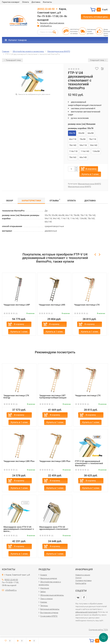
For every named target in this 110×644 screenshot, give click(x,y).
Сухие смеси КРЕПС (49, 616)
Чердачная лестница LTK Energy (16, 397)
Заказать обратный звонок (52, 23)
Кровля (44, 575)
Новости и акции (83, 575)
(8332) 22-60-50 (46, 9)
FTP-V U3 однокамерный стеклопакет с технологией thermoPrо (89, 463)
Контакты (47, 2)
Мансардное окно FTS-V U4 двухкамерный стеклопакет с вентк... (19, 529)
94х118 (83, 145)
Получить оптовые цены (95, 17)
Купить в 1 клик (90, 174)
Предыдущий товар (12, 60)
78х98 (83, 139)
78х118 (92, 139)
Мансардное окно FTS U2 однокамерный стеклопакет (54, 528)
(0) (11, 314)
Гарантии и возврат (11, 2)
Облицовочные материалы (52, 595)
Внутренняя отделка (49, 613)
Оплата (26, 2)
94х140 (94, 145)
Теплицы (44, 606)
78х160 (73, 157)
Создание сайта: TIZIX (98, 630)
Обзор (10, 201)
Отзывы (55, 200)
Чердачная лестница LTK (87, 305)
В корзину (91, 169)
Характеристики (31, 201)
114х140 (85, 151)
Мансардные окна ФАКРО (89, 184)
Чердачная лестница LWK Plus (19, 461)
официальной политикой (86, 612)
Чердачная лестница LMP (17, 305)
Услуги (78, 578)
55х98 (81, 133)
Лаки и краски (46, 599)
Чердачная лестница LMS (52, 305)
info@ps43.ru (46, 26)
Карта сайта (81, 583)
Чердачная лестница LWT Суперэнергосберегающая (53, 397)
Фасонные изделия (49, 578)
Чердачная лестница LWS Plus (55, 461)
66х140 (83, 157)
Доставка (36, 2)
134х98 (96, 151)
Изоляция (45, 588)
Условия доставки (83, 580)
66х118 (73, 139)
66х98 (91, 133)
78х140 (73, 145)
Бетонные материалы (50, 609)
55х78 (72, 133)
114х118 (73, 151)
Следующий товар (98, 60)
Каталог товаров (16, 40)
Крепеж (44, 602)
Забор (43, 592)
